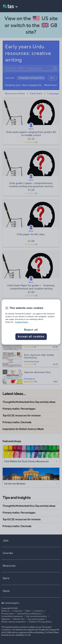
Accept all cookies (31, 337)
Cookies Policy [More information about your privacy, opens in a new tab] (22, 322)
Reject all (31, 330)
